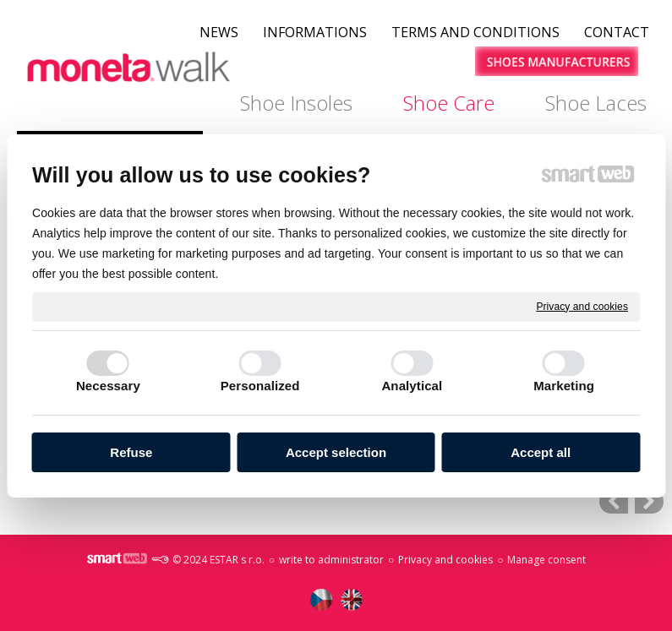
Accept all (541, 452)
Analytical (412, 386)
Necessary (108, 386)
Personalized (260, 386)
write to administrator (331, 560)
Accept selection (336, 452)
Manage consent (546, 560)
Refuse (131, 452)
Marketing (564, 386)
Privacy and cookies (582, 306)
